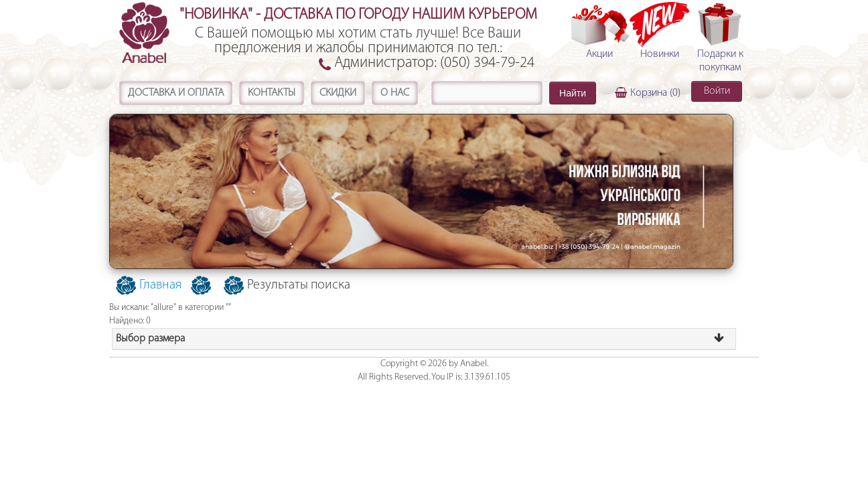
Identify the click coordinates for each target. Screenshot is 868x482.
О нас (395, 93)
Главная (160, 285)
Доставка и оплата (176, 93)
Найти (573, 93)
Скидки (338, 93)
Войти (717, 91)
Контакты (272, 93)
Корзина (655, 93)
